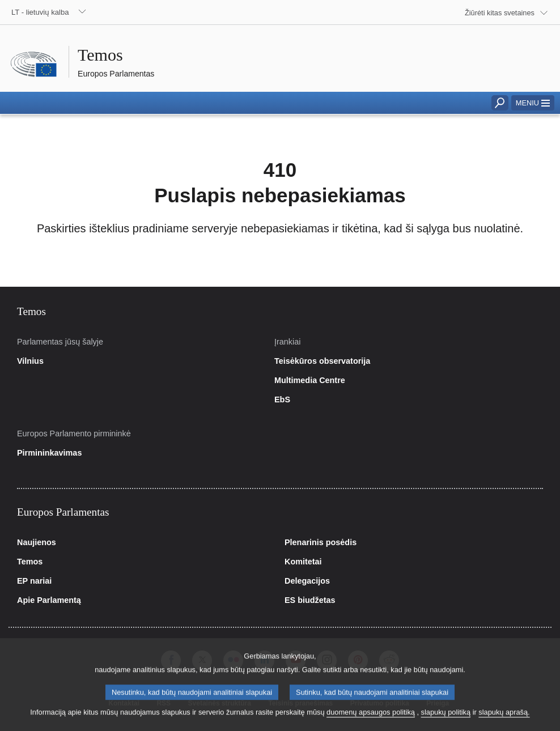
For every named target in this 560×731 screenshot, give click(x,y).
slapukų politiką (446, 719)
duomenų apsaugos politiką (371, 719)
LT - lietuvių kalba (40, 12)
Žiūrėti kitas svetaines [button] (500, 13)
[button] (533, 103)
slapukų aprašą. (504, 719)
